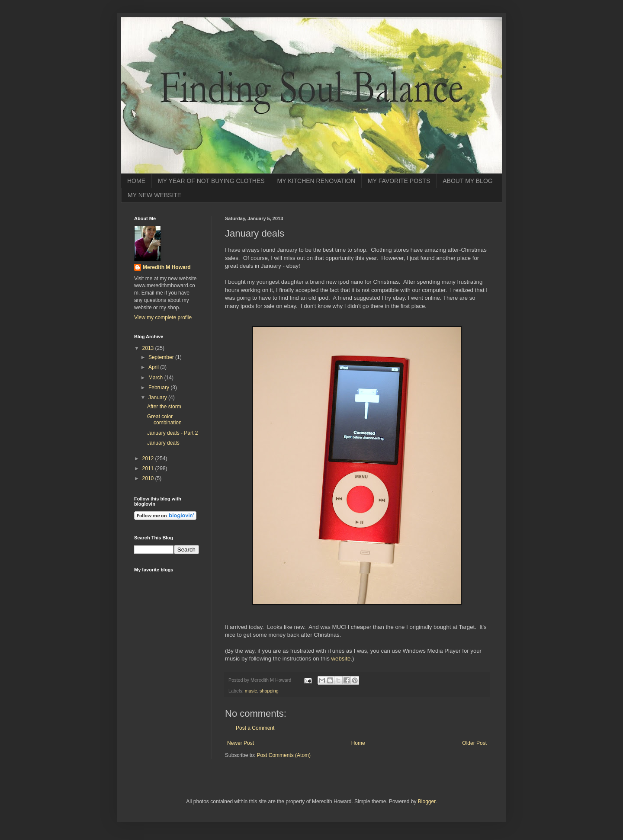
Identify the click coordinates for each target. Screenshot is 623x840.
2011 (149, 468)
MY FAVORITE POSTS (399, 181)
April (154, 367)
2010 (149, 478)
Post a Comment (255, 728)
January (158, 398)
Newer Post (241, 743)
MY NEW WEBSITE (154, 195)
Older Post (474, 743)
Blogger (427, 802)
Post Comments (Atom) (284, 755)
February (159, 388)
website (341, 659)
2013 (149, 348)
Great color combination (164, 420)
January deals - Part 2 (172, 433)
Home (358, 743)
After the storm (164, 407)
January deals (163, 443)
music (251, 691)
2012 (149, 458)
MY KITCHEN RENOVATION (316, 181)
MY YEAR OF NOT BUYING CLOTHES (211, 181)
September (162, 357)
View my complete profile (163, 317)
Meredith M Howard (167, 267)
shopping (269, 691)
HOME (136, 181)
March (156, 378)
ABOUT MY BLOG (467, 181)
